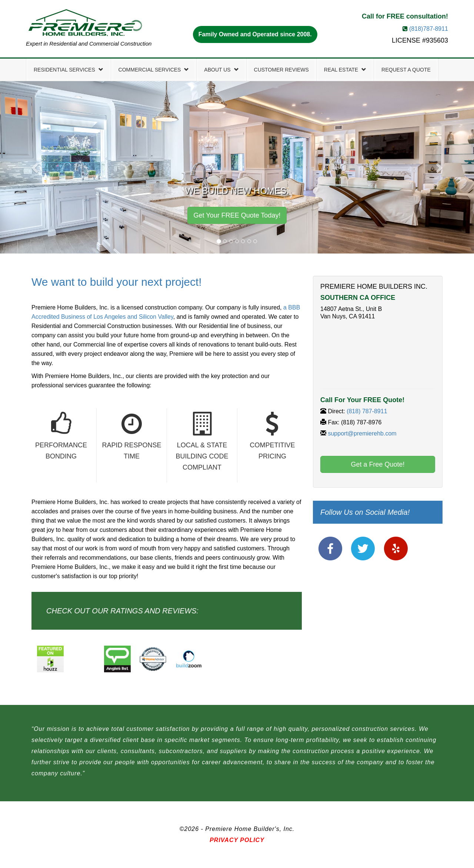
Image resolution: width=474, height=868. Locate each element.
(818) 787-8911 (367, 411)
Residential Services (69, 70)
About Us (221, 70)
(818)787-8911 (429, 29)
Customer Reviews (281, 70)
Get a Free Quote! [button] (378, 464)
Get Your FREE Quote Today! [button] (237, 215)
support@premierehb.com (362, 433)
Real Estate (345, 70)
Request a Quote (406, 70)
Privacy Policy (237, 840)
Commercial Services (154, 70)
